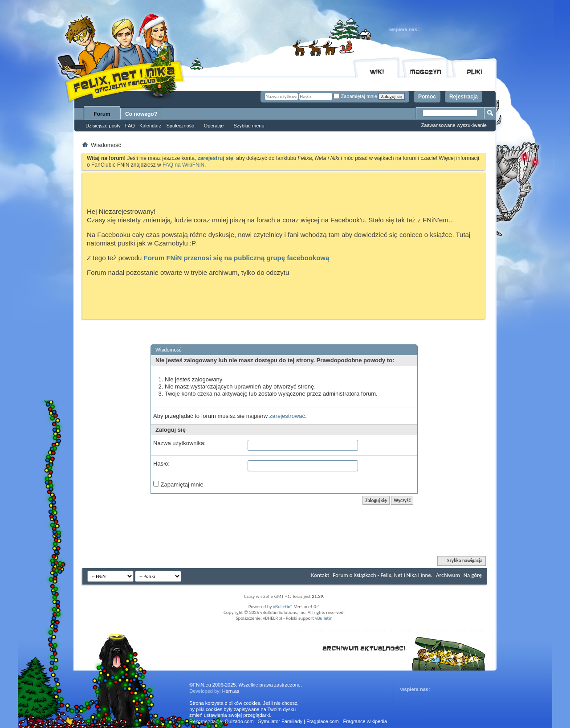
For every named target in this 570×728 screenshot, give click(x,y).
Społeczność (180, 126)
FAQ (130, 126)
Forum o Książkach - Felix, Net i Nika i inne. (383, 575)
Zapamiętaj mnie (355, 96)
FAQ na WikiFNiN (183, 165)
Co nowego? (141, 114)
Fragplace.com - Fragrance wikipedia (347, 721)
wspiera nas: (404, 29)
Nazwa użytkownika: (179, 443)
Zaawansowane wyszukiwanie (454, 125)
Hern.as (231, 691)
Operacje (214, 126)
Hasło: (161, 464)
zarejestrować (287, 416)
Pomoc (427, 97)
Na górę (473, 575)
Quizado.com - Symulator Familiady (264, 721)
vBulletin (324, 618)
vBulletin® (283, 607)
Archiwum (448, 575)
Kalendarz (151, 126)
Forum (102, 114)
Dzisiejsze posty (103, 126)
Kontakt (320, 575)
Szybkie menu (249, 126)
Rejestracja (464, 97)
